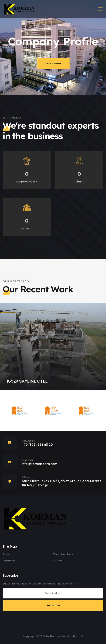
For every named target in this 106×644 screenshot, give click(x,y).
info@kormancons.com (40, 464)
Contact (58, 560)
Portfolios (9, 560)
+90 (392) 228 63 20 (37, 445)
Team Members (63, 554)
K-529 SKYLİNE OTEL (27, 381)
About (7, 554)
